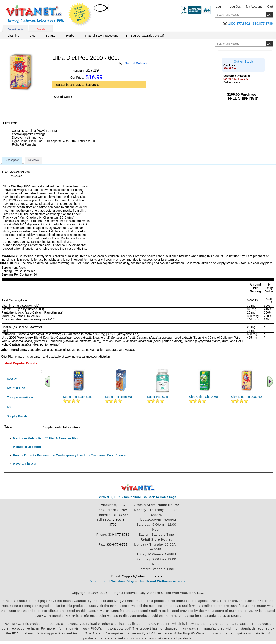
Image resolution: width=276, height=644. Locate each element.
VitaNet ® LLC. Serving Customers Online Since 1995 (35, 14)
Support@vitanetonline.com (143, 576)
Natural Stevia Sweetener (102, 36)
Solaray (12, 378)
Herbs (70, 36)
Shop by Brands (18, 416)
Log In (220, 6)
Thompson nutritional (20, 397)
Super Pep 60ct (158, 397)
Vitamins (13, 36)
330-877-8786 (119, 535)
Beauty (50, 36)
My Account (254, 6)
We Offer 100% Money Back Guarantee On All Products (80, 14)
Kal (9, 407)
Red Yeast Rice (17, 388)
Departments (15, 29)
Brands (41, 29)
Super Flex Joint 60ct (119, 397)
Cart (270, 6)
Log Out (235, 6)
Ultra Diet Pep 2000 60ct (248, 397)
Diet (32, 36)
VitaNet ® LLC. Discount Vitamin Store (138, 488)
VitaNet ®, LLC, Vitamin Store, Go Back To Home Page (138, 497)
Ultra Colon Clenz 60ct (204, 397)
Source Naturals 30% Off (147, 36)
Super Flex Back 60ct (77, 397)
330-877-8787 (117, 544)
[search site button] (269, 44)
